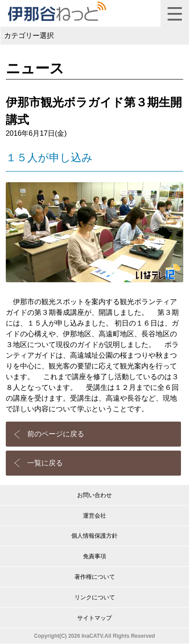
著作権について (95, 577)
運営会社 (94, 516)
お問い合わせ (94, 495)
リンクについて (95, 597)
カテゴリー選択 (29, 36)
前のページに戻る (56, 434)
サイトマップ (94, 618)
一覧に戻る (45, 463)
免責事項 (94, 556)
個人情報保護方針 (94, 536)
